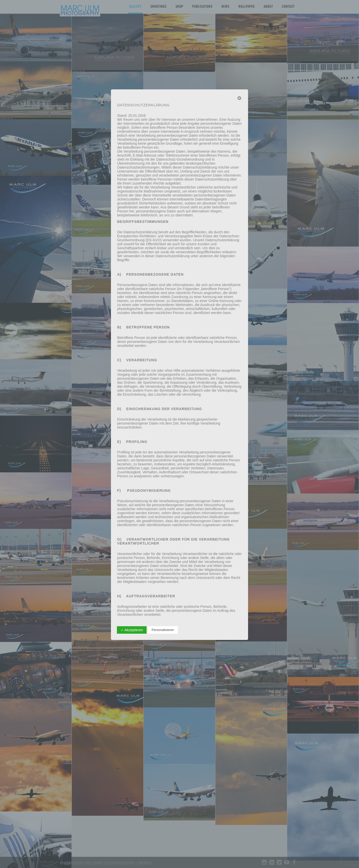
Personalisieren (163, 630)
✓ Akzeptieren (132, 630)
